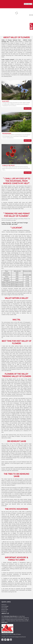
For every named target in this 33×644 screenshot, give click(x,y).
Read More (28, 108)
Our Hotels (4, 608)
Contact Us (4, 611)
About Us (4, 605)
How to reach (5, 609)
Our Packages (5, 606)
